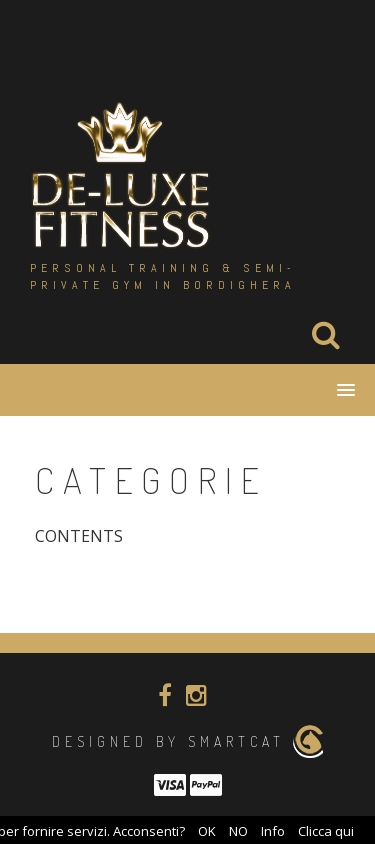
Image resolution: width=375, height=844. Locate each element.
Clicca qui (326, 831)
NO (238, 831)
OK (207, 831)
